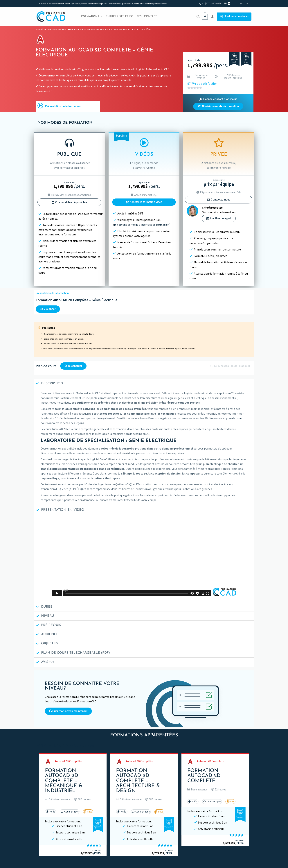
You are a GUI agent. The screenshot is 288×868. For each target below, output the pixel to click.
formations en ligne (66, 4)
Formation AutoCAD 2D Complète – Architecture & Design (138, 781)
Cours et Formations (56, 29)
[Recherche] (198, 16)
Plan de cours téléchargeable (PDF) (72, 653)
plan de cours (234, 418)
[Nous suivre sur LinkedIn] (229, 4)
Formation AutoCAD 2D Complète (204, 776)
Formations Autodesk (79, 29)
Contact (150, 16)
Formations (92, 17)
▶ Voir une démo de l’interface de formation (142, 225)
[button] (218, 99)
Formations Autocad (103, 29)
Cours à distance (47, 4)
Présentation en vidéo (59, 510)
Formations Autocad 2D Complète (133, 29)
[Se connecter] (212, 17)
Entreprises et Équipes (124, 16)
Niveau (44, 616)
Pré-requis (47, 626)
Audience (46, 635)
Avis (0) (44, 662)
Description (48, 384)
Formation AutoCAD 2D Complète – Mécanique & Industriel (64, 781)
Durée (43, 607)
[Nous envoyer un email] (225, 4)
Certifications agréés (117, 4)
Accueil (39, 29)
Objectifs (46, 644)
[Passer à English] (244, 4)
